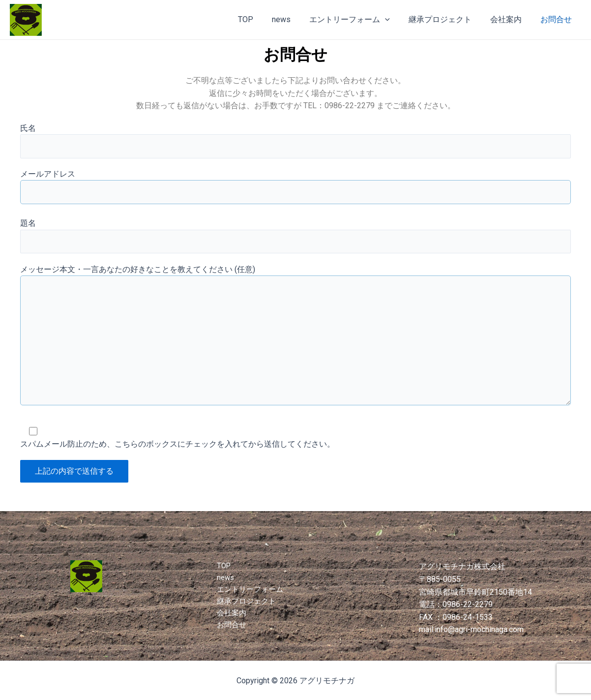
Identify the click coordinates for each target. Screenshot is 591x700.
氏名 (295, 142)
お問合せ (558, 19)
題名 (295, 241)
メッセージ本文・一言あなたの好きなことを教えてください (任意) (295, 348)
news (295, 19)
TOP (262, 19)
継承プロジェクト (447, 19)
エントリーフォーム (360, 20)
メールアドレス (295, 191)
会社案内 (510, 19)
